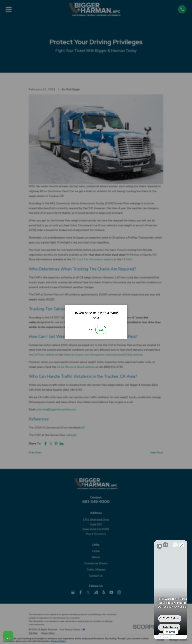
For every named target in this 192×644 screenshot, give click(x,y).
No (90, 330)
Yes (101, 330)
